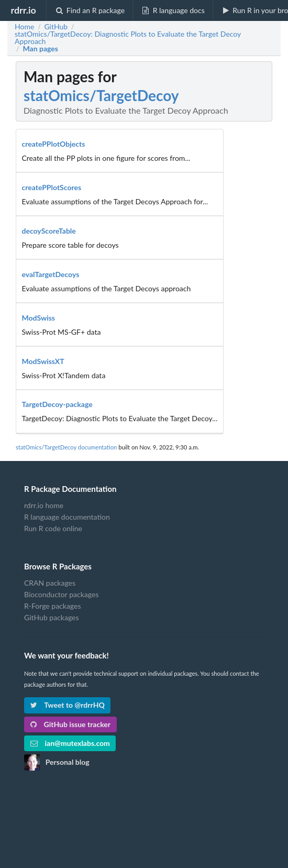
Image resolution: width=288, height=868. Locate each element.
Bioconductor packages (61, 594)
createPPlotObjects (54, 144)
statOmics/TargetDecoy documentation (66, 447)
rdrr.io (23, 10)
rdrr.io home (44, 506)
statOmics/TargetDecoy (101, 95)
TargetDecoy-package (57, 404)
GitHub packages (52, 617)
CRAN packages (50, 583)
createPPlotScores (52, 187)
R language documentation (67, 517)
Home (24, 27)
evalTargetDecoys (51, 274)
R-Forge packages (52, 606)
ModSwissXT (43, 361)
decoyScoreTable (49, 231)
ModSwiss (39, 318)
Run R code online (53, 528)
